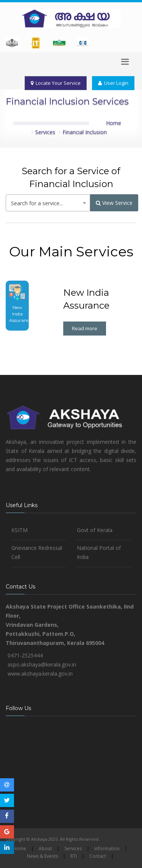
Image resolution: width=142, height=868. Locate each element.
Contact (98, 856)
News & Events (42, 856)
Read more (85, 328)
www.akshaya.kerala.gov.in (40, 674)
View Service (114, 203)
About (45, 848)
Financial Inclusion (85, 132)
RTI (74, 856)
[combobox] (48, 203)
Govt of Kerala (95, 530)
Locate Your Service (56, 83)
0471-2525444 (25, 655)
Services (45, 132)
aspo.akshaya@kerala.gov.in (42, 664)
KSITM (20, 530)
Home (114, 123)
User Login (113, 83)
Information (107, 848)
